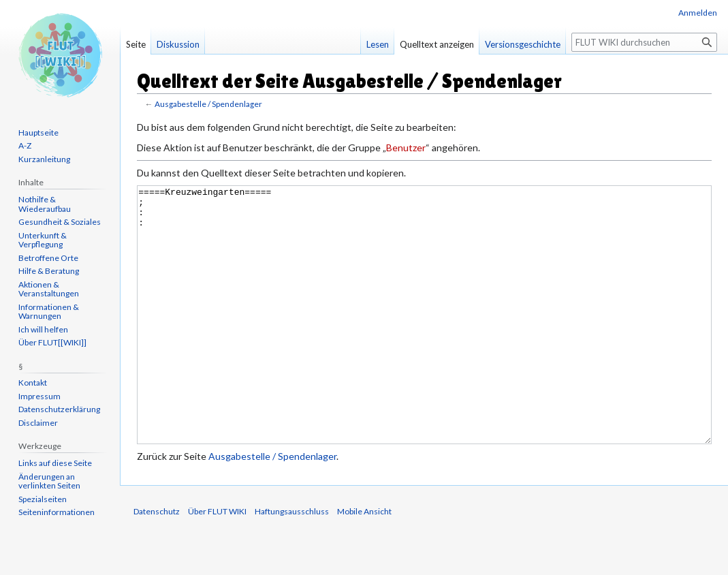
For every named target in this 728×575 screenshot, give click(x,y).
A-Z (25, 145)
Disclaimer (38, 423)
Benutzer (406, 147)
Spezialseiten (43, 499)
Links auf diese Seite (55, 463)
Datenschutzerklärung (59, 409)
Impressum (39, 396)
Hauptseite (38, 133)
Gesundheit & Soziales (60, 222)
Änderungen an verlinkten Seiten (49, 481)
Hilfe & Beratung (49, 271)
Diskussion (178, 44)
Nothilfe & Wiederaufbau (45, 204)
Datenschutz (157, 562)
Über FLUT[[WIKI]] (52, 342)
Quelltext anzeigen (437, 44)
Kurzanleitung (44, 159)
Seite (136, 44)
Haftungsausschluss (292, 562)
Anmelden (698, 13)
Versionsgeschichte (523, 44)
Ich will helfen (43, 329)
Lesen (378, 44)
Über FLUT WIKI (217, 562)
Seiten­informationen (57, 512)
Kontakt (33, 383)
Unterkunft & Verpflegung (43, 240)
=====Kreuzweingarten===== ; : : (424, 340)
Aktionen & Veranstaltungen (49, 289)
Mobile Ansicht (364, 562)
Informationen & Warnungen (49, 312)
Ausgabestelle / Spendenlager (208, 104)
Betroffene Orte (48, 258)
